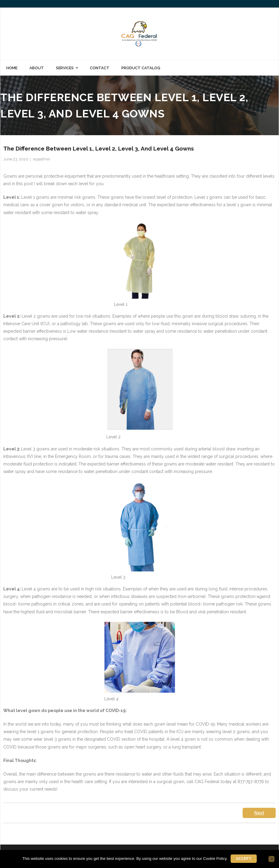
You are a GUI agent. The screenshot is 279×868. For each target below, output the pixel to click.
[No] (271, 859)
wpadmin (41, 159)
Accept (244, 859)
